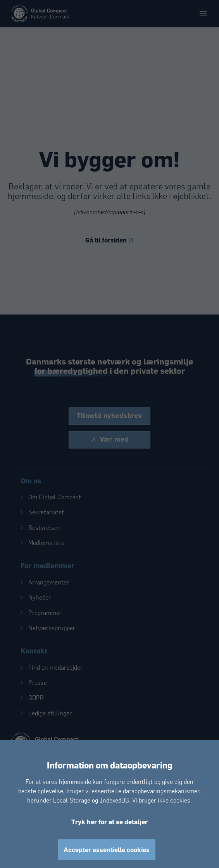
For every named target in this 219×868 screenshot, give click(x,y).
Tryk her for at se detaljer (109, 822)
